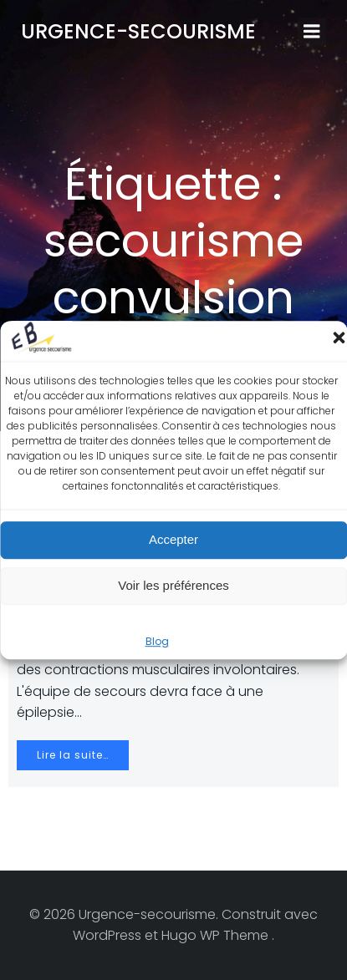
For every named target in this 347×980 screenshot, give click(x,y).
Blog (157, 641)
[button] (339, 338)
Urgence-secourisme (138, 31)
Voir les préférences (173, 585)
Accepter (173, 539)
